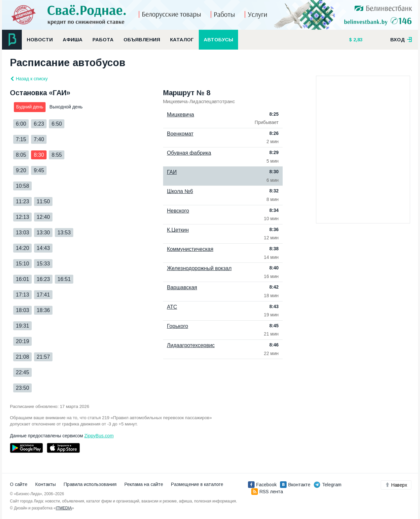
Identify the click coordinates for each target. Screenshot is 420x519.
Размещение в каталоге (197, 484)
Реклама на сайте (144, 484)
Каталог (182, 40)
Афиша (73, 40)
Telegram (328, 485)
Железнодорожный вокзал (199, 268)
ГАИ (172, 172)
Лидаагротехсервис (191, 345)
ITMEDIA (64, 508)
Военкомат (180, 134)
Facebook (262, 485)
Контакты (46, 484)
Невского (178, 211)
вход (401, 40)
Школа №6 (180, 191)
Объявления (142, 40)
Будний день (30, 107)
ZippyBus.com (99, 436)
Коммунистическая (190, 249)
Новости (40, 40)
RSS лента (267, 492)
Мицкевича (181, 115)
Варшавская (182, 287)
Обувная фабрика (189, 153)
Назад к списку (29, 79)
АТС (172, 307)
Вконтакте (295, 485)
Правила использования (90, 484)
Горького (178, 326)
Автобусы (218, 40)
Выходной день (66, 107)
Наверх (396, 485)
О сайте (19, 484)
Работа (103, 40)
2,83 (357, 40)
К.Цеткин (178, 230)
